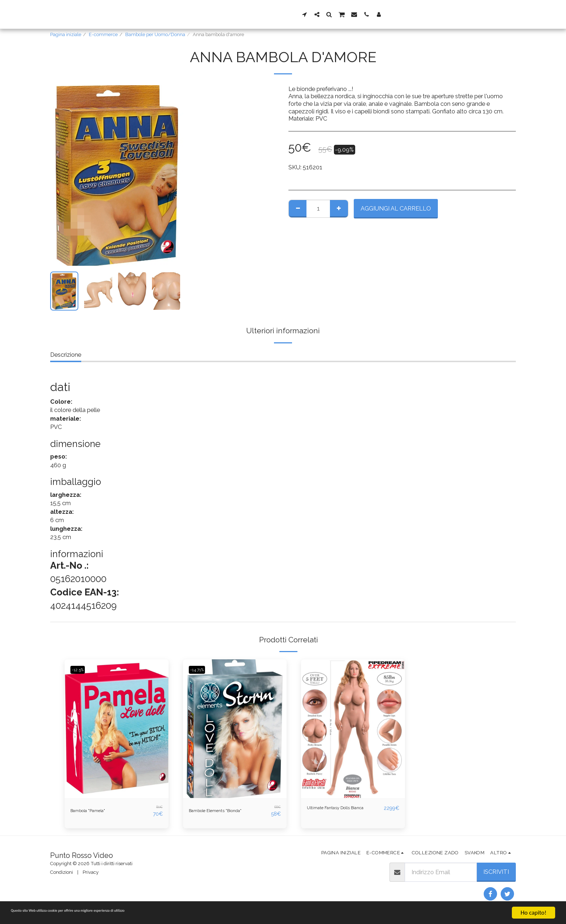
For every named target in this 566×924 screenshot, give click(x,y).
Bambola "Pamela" (95, 811)
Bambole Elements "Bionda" (226, 811)
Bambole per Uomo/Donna (155, 34)
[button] (314, 14)
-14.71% (200, 670)
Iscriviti (496, 875)
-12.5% (80, 670)
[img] (117, 728)
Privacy (91, 875)
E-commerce (103, 34)
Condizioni (62, 875)
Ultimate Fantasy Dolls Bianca (337, 813)
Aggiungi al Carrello (396, 208)
